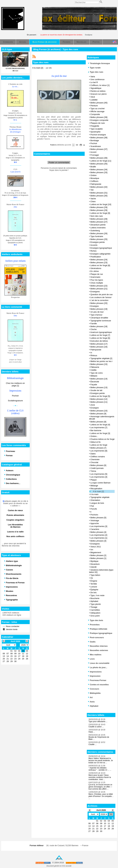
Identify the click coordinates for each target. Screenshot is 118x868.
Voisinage (95, 520)
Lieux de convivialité (99, 663)
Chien (93, 201)
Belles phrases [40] (99, 103)
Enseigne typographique (101, 248)
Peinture (94, 106)
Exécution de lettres (99, 341)
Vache (93, 199)
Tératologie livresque (99, 63)
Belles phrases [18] (99, 326)
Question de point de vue (101, 294)
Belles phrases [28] (99, 219)
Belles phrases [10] (99, 411)
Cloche (93, 329)
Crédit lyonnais (97, 468)
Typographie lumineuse (101, 321)
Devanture (95, 564)
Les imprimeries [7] (99, 428)
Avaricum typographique (101, 332)
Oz (92, 578)
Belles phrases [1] (98, 558)
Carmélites (95, 610)
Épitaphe (94, 590)
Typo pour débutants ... (98, 721)
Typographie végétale (100, 497)
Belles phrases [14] (99, 379)
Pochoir (15, 396)
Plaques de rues (98, 123)
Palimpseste (96, 184)
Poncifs (94, 509)
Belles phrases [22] (99, 286)
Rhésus (94, 355)
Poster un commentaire (59, 162)
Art (90, 697)
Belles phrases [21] (99, 289)
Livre (91, 659)
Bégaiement (96, 552)
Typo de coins (96, 373)
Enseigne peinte (97, 242)
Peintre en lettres (98, 91)
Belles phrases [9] (98, 414)
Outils (92, 642)
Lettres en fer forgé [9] (100, 213)
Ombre (93, 175)
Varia (93, 77)
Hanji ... (92, 732)
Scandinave (96, 146)
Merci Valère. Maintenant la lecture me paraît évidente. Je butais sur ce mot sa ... (101, 760)
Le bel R (94, 82)
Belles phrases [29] (99, 207)
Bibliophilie (94, 693)
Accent (93, 152)
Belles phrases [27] (99, 222)
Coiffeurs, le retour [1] (100, 85)
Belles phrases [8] (98, 422)
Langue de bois (97, 503)
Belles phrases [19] (99, 309)
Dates (93, 454)
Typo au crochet (97, 108)
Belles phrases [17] (99, 344)
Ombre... (94, 436)
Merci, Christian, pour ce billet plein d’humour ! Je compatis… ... (101, 796)
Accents (94, 245)
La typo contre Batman (100, 483)
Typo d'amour (96, 315)
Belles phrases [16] (99, 347)
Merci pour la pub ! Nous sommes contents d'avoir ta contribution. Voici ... (100, 777)
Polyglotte (95, 126)
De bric (93, 593)
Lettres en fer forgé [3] (100, 433)
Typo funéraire (97, 236)
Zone (93, 405)
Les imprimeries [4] (99, 477)
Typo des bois (95, 620)
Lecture (94, 587)
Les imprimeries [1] (99, 538)
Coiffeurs (94, 181)
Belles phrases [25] (99, 239)
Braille (93, 167)
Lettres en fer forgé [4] (100, 425)
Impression (94, 676)
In (91, 353)
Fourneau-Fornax (97, 680)
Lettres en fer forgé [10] (101, 204)
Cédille (93, 370)
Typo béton (95, 575)
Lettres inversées (98, 228)
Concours (93, 689)
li (91, 512)
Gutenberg (95, 231)
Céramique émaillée (99, 318)
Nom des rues (97, 216)
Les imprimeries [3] (99, 526)
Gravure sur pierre (98, 94)
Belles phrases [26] (99, 233)
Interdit (93, 567)
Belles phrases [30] (99, 196)
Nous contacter (12, 626)
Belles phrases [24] (99, 260)
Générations (96, 268)
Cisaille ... (92, 744)
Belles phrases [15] (99, 364)
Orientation (95, 500)
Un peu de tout (97, 312)
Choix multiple (97, 283)
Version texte (11, 629)
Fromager (95, 155)
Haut (59, 859)
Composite (95, 114)
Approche (94, 523)
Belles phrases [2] (98, 555)
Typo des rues (96, 72)
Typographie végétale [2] (101, 358)
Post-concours (96, 637)
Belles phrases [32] (99, 187)
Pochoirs (94, 515)
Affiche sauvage (97, 111)
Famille (94, 324)
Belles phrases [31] (99, 193)
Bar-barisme (96, 430)
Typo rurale (94, 68)
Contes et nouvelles (98, 685)
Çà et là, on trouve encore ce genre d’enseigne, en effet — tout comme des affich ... (100, 787)
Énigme (94, 581)
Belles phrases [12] (99, 399)
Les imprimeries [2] (99, 535)
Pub (92, 506)
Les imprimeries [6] (99, 451)
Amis (91, 702)
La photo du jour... (97, 667)
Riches (93, 251)
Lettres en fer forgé (99, 445)
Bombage (95, 140)
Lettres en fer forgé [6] (100, 338)
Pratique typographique (100, 633)
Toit (92, 190)
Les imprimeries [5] (99, 474)
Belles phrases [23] (99, 262)
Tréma (93, 471)
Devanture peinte (98, 225)
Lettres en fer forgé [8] (100, 265)
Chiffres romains (98, 457)
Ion (92, 550)
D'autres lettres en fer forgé (102, 439)
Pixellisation (96, 257)
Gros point (95, 616)
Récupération (96, 489)
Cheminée (95, 459)
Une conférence (97, 79)
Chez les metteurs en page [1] (15, 384)
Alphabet (94, 601)
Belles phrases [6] (98, 465)
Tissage (94, 607)
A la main (94, 494)
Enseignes (95, 292)
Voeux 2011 (96, 547)
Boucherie (95, 598)
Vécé (93, 97)
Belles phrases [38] (99, 138)
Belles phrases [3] (98, 541)
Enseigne (94, 306)
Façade (94, 385)
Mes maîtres (95, 655)
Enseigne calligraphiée (100, 254)
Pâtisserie (95, 367)
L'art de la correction (99, 300)
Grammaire (95, 277)
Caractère (95, 529)
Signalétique (96, 88)
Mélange (94, 486)
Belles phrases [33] (99, 172)
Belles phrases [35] (99, 164)
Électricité (95, 382)
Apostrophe (95, 132)
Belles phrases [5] (98, 518)
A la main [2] (98, 491)
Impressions (95, 672)
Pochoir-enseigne (98, 135)
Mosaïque (95, 178)
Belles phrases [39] (99, 117)
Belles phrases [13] (99, 387)
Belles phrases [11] (99, 402)
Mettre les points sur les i (101, 361)
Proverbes (94, 625)
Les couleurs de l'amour (101, 297)
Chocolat (94, 462)
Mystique (94, 561)
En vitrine (94, 271)
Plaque (93, 480)
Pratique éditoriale (98, 629)
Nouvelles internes (98, 646)
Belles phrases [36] (99, 158)
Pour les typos (97, 280)
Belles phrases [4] (98, 532)
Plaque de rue (97, 274)
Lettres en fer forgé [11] (101, 161)
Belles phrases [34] (99, 170)
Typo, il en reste (97, 595)
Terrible (94, 584)
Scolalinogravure (15, 401)
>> (111, 814)
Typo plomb (95, 604)
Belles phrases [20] (99, 303)
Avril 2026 (101, 810)
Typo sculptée (96, 129)
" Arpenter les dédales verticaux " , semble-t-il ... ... (100, 769)
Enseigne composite (99, 120)
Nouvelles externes (98, 650)
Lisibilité (94, 100)
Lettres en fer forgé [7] (100, 335)
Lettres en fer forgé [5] (100, 396)
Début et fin (95, 442)
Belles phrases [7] (98, 448)
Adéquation (95, 613)
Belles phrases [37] (99, 149)
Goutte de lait (96, 390)
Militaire (94, 376)
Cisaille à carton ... (96, 727)
